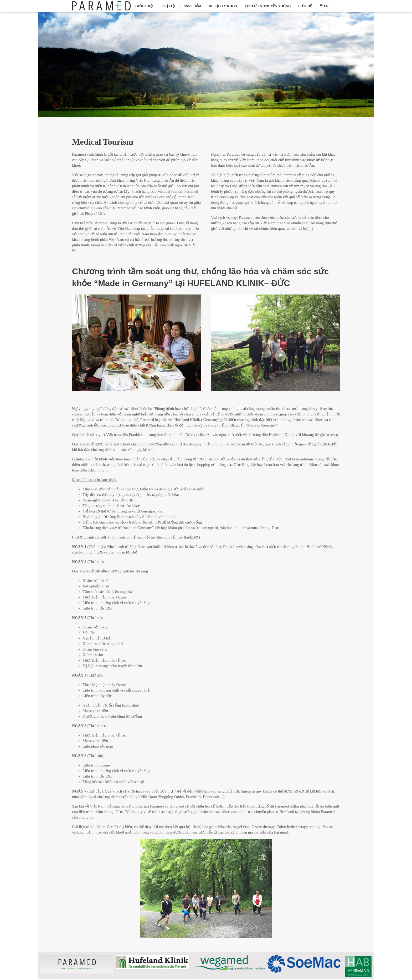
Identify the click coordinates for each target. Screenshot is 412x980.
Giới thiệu (145, 6)
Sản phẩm (193, 6)
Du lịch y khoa (223, 6)
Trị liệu (169, 6)
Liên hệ (305, 6)
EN (324, 6)
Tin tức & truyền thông (268, 6)
